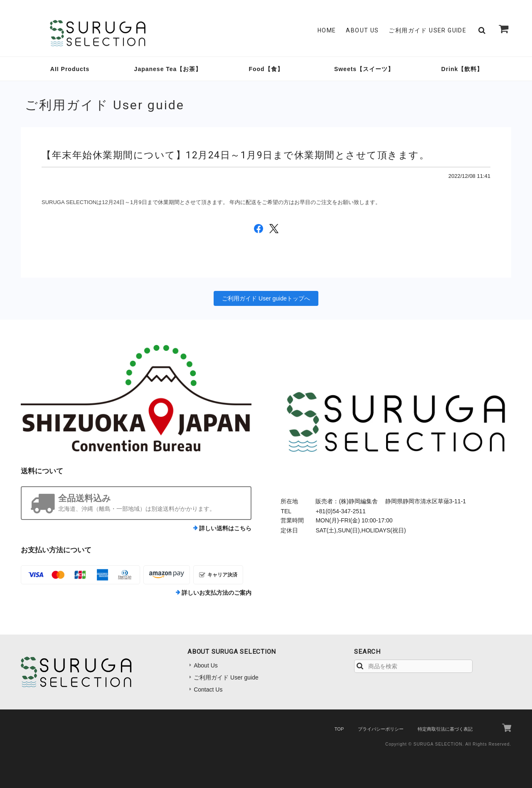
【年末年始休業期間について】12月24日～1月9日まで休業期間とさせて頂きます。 (235, 155)
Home (327, 30)
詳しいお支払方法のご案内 (217, 593)
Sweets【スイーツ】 (364, 69)
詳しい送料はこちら (225, 528)
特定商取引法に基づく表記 (445, 729)
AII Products (70, 69)
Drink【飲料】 (462, 69)
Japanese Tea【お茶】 (168, 69)
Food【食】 (266, 69)
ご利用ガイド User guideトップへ (266, 298)
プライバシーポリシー (381, 729)
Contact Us (208, 689)
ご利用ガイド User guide (427, 30)
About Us (362, 30)
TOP (339, 729)
